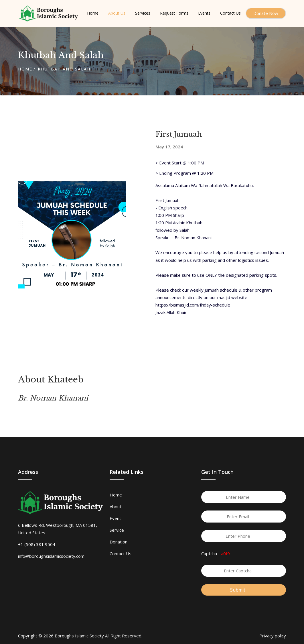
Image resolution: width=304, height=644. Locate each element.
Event (115, 518)
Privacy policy (273, 636)
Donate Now (266, 13)
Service (117, 530)
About (116, 506)
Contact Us (121, 553)
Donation (119, 542)
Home (25, 69)
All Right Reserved (123, 636)
